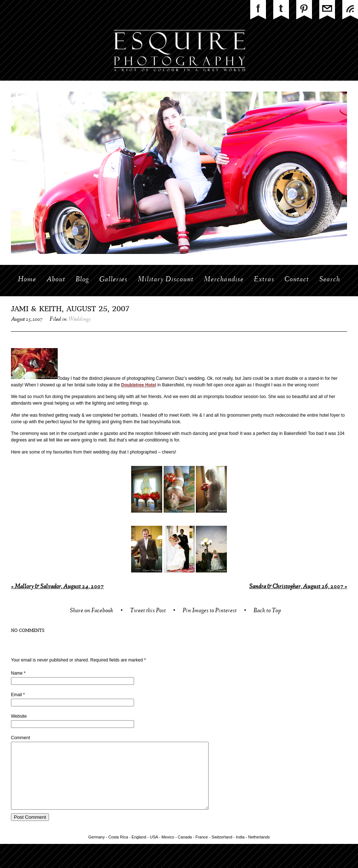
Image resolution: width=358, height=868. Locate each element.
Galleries (113, 280)
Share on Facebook (92, 611)
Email (16, 695)
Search (330, 280)
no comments (28, 631)
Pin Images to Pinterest (210, 611)
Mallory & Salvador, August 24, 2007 (57, 587)
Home (27, 280)
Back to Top (267, 611)
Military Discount (166, 280)
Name (17, 673)
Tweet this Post (148, 611)
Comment (20, 738)
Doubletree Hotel (139, 385)
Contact (297, 280)
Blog (82, 280)
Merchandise (224, 280)
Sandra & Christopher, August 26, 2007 (298, 587)
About (56, 280)
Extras (264, 280)
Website (19, 716)
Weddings (80, 320)
